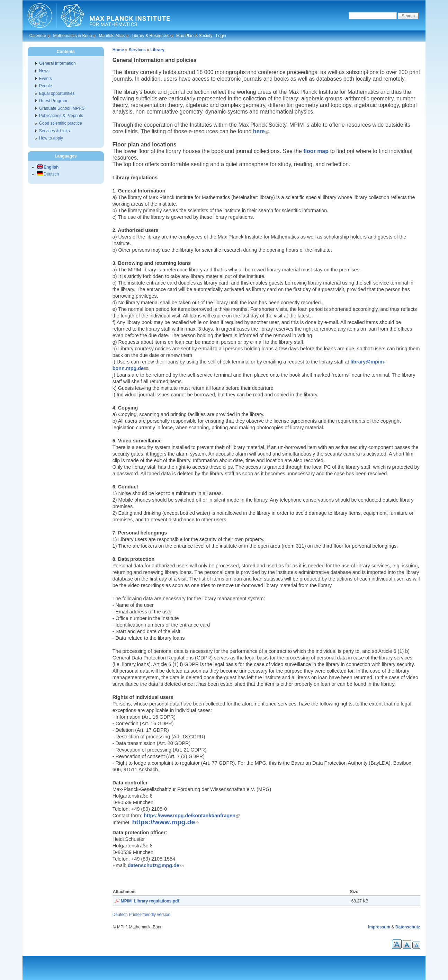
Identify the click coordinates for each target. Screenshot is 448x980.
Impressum (379, 927)
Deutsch (120, 915)
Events (46, 79)
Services (137, 50)
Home (118, 50)
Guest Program (53, 101)
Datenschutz (408, 927)
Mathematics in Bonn (72, 36)
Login (221, 36)
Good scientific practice (61, 123)
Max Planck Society (194, 36)
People (46, 86)
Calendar (38, 36)
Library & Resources (150, 36)
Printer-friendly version (150, 915)
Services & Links (55, 131)
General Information (57, 63)
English (48, 167)
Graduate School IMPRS (62, 108)
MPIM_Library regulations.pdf (150, 901)
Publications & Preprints (61, 116)
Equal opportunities (57, 93)
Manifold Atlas (112, 36)
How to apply (51, 138)
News (44, 71)
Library (157, 50)
